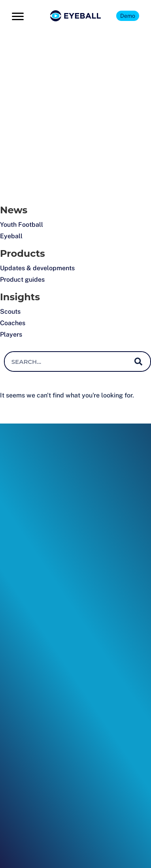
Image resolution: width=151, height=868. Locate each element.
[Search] (138, 362)
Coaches (13, 323)
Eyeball (11, 236)
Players (11, 334)
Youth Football (22, 225)
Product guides (22, 280)
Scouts (10, 312)
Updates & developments (37, 268)
